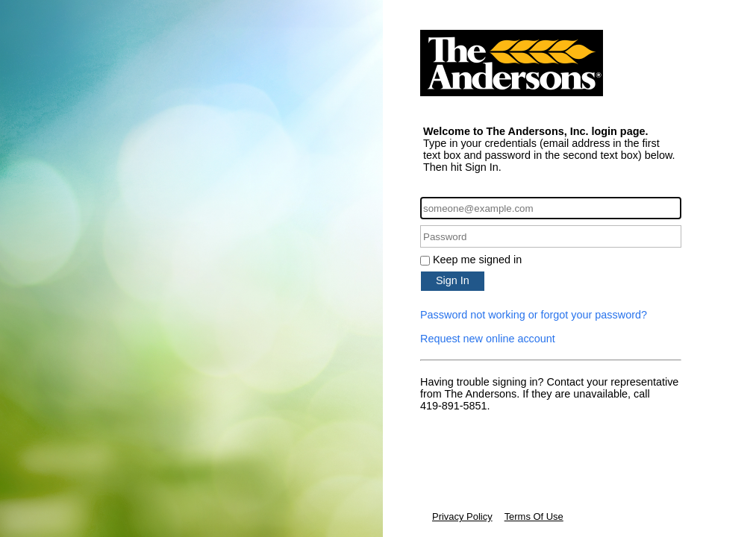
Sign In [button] (453, 280)
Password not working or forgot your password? (534, 315)
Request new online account (488, 339)
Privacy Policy (462, 516)
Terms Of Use (534, 516)
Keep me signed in (477, 260)
